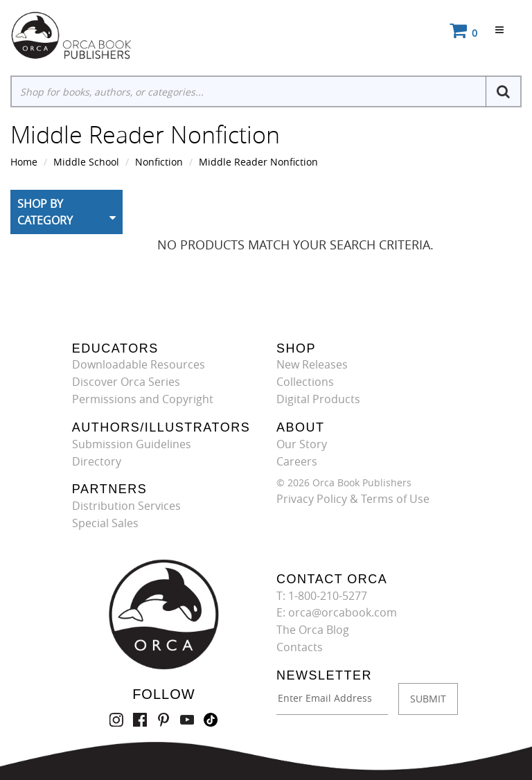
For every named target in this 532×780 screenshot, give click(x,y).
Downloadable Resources (139, 364)
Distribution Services (126, 506)
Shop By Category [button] (45, 212)
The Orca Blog (313, 630)
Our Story (302, 444)
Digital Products (318, 399)
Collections (305, 382)
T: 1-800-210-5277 (322, 596)
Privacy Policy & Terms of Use (353, 499)
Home (24, 162)
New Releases (312, 364)
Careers (297, 461)
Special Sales (105, 523)
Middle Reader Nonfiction (258, 162)
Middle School (86, 162)
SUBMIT (428, 699)
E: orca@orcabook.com (337, 612)
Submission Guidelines (132, 444)
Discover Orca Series (126, 382)
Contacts (300, 647)
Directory (97, 461)
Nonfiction (159, 162)
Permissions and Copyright (143, 399)
